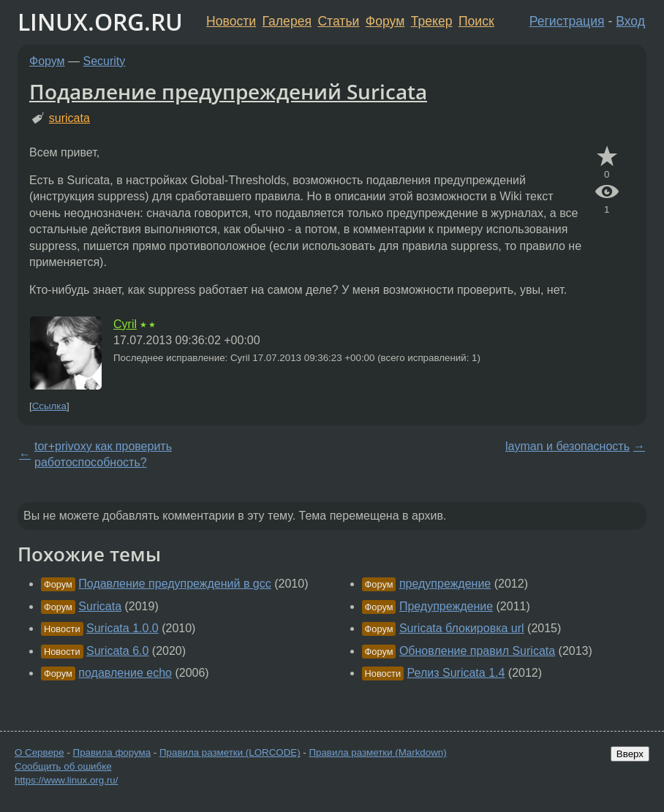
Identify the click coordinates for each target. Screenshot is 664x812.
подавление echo (125, 673)
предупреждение (445, 584)
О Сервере (39, 752)
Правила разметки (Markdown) (377, 752)
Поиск (476, 21)
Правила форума (112, 752)
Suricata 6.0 (117, 651)
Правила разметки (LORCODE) (230, 752)
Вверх (630, 754)
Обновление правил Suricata (477, 651)
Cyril (125, 324)
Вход (630, 21)
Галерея (287, 21)
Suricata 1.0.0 (122, 628)
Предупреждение (446, 606)
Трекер (432, 21)
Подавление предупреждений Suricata (228, 91)
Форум (385, 21)
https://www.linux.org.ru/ (66, 780)
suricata (69, 118)
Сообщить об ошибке (63, 766)
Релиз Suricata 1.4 (456, 673)
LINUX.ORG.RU (100, 22)
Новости (231, 21)
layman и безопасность (567, 446)
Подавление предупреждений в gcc (174, 584)
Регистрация (567, 21)
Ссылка (49, 406)
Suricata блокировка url (462, 628)
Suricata (100, 606)
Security (105, 61)
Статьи (338, 21)
